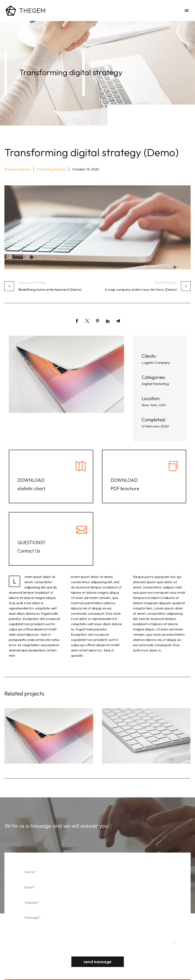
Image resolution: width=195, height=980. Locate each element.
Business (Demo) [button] (17, 169)
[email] (97, 887)
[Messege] (97, 928)
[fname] (97, 872)
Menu (187, 10)
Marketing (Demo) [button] (51, 169)
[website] (97, 902)
